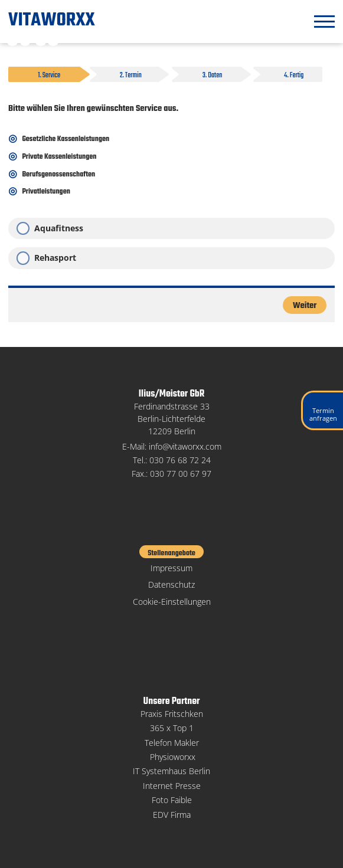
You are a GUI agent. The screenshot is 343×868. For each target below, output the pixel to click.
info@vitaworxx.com (185, 446)
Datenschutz (171, 584)
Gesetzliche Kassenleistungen (66, 139)
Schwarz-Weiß (12, 40)
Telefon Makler (172, 743)
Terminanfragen (323, 414)
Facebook (171, 621)
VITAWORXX (52, 20)
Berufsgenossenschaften (58, 175)
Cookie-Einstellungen (172, 602)
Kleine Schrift (41, 40)
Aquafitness (59, 228)
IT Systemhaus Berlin (171, 771)
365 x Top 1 (172, 728)
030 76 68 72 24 (180, 460)
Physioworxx (173, 757)
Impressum (171, 568)
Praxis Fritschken (172, 714)
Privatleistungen (46, 192)
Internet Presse (172, 786)
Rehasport (55, 258)
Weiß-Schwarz (25, 40)
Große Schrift (53, 40)
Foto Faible (172, 800)
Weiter (305, 306)
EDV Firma (172, 815)
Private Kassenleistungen (59, 157)
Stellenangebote (171, 553)
